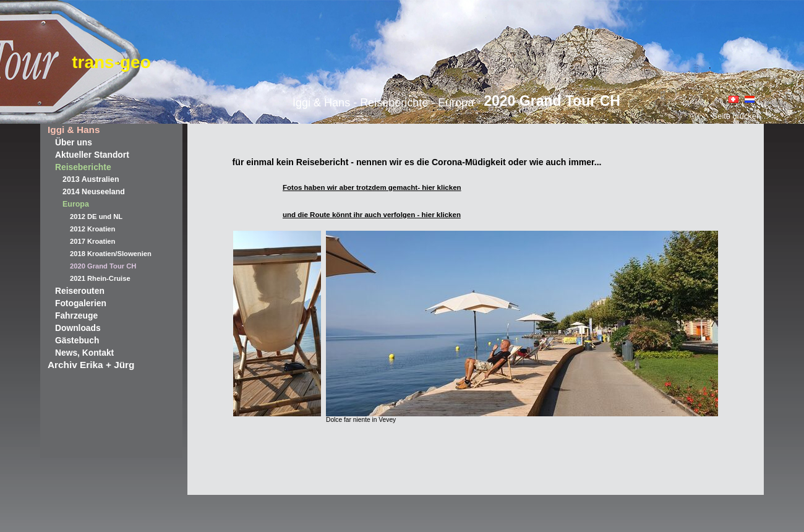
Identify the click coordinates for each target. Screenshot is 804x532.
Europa (76, 204)
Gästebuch (77, 340)
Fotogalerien (81, 303)
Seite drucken (737, 116)
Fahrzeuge (76, 315)
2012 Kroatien (92, 229)
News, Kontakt (84, 353)
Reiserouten (80, 291)
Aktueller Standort (92, 155)
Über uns (74, 142)
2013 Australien (91, 179)
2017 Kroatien (92, 241)
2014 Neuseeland (94, 192)
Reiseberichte (83, 167)
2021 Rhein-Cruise (100, 278)
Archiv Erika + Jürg (91, 365)
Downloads (78, 328)
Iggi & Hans (74, 130)
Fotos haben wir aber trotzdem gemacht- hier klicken (372, 187)
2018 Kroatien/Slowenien (111, 254)
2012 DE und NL (96, 217)
